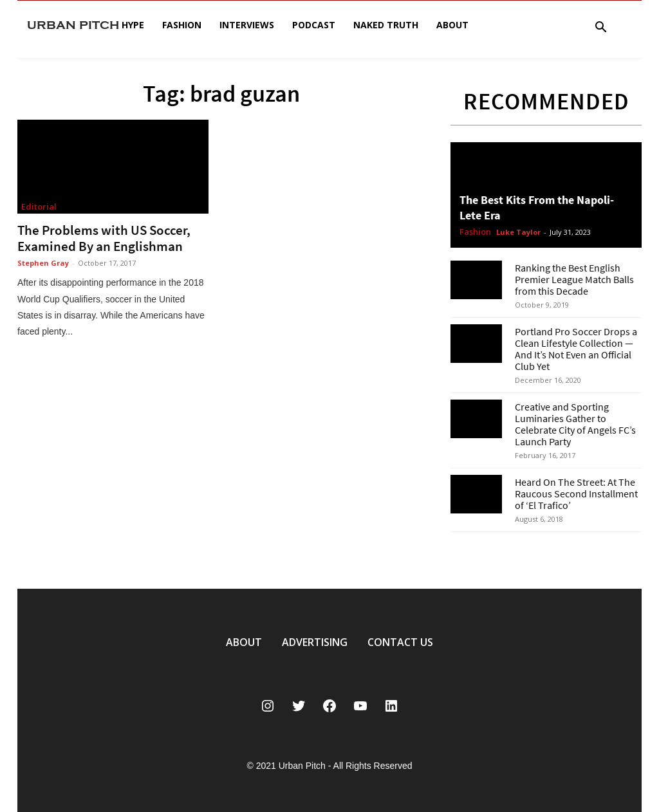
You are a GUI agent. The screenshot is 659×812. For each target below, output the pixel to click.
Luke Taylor (518, 232)
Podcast (314, 25)
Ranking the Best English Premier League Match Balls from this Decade (574, 279)
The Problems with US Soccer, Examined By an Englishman (104, 238)
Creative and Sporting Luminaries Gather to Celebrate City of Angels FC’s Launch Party (575, 424)
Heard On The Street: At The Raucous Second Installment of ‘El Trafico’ (576, 494)
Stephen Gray (43, 263)
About (452, 25)
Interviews (247, 25)
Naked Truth (386, 25)
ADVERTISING (315, 642)
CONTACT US (400, 642)
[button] (600, 29)
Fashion (182, 25)
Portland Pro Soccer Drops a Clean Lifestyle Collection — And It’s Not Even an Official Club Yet (576, 349)
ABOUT (244, 642)
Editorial (39, 207)
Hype (133, 25)
